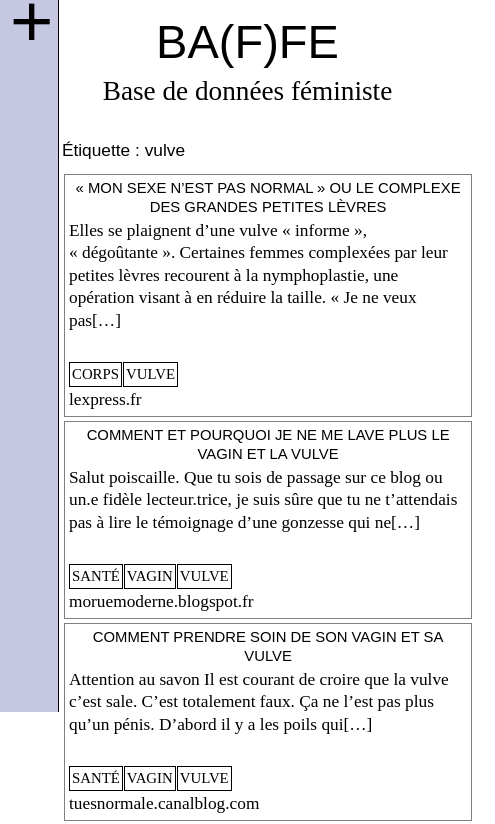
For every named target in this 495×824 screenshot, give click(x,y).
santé (96, 576)
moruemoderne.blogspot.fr (161, 601)
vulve (150, 374)
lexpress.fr (105, 399)
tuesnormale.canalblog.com (164, 803)
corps (95, 374)
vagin (150, 576)
